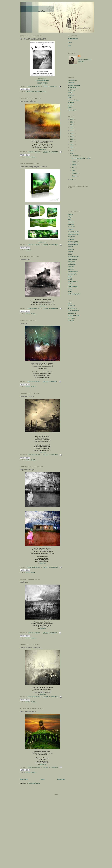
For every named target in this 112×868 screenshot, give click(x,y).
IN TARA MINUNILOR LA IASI (34, 39)
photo (70, 42)
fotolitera (71, 252)
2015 (72, 136)
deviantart (71, 239)
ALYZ (70, 303)
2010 (72, 150)
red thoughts (72, 110)
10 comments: (54, 567)
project (70, 107)
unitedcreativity (73, 286)
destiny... (24, 582)
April (74, 170)
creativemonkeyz (73, 234)
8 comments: (54, 245)
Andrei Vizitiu (43, 149)
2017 (72, 131)
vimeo (70, 289)
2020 (72, 122)
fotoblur (70, 247)
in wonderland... (41, 92)
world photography (74, 294)
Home (43, 779)
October (75, 162)
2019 (72, 125)
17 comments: (54, 455)
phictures (71, 267)
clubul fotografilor (73, 232)
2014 (72, 139)
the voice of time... (29, 712)
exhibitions (30, 92)
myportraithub (72, 259)
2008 (72, 179)
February (75, 173)
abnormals (71, 222)
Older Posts (61, 779)
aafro (70, 219)
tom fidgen (71, 318)
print (69, 46)
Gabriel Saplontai (73, 311)
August (74, 165)
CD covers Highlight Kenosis (34, 167)
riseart (70, 276)
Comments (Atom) (34, 783)
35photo (71, 214)
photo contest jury (74, 100)
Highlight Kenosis (42, 242)
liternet (70, 254)
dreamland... (26, 259)
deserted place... (28, 396)
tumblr (70, 284)
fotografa (71, 249)
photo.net (71, 269)
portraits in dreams (74, 85)
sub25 (70, 279)
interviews (71, 95)
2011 (72, 148)
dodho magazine (73, 242)
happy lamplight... (28, 470)
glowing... (24, 323)
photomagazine (73, 272)
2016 (72, 133)
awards (70, 92)
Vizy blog (71, 321)
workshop (71, 102)
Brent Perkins (72, 308)
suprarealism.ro (73, 282)
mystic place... (31, 157)
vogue (70, 291)
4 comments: (53, 86)
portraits (71, 105)
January (75, 176)
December (75, 156)
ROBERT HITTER (74, 316)
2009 (72, 153)
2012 (72, 145)
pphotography (72, 274)
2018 (72, 128)
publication (71, 83)
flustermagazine (73, 244)
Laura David (72, 313)
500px (70, 217)
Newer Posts (24, 779)
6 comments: (53, 633)
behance (71, 229)
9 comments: (54, 309)
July (73, 167)
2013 (72, 142)
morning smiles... (28, 101)
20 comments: (54, 152)
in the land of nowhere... (31, 648)
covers (28, 250)
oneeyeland (72, 262)
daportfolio (71, 237)
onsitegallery (72, 264)
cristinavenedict (73, 39)
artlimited (71, 224)
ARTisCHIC (72, 306)
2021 (72, 119)
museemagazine (73, 257)
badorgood (71, 227)
